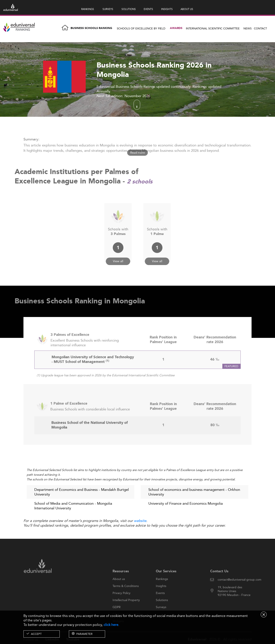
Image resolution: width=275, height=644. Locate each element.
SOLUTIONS (129, 9)
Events (160, 604)
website (140, 521)
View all (118, 255)
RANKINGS (88, 9)
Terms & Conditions (126, 597)
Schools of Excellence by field (141, 28)
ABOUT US (187, 9)
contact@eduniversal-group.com (240, 591)
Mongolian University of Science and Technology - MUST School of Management (93, 371)
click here (111, 625)
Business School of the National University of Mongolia (90, 436)
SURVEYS (108, 9)
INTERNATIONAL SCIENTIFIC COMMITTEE (213, 28)
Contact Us (219, 582)
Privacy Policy (122, 604)
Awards (176, 28)
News (247, 28)
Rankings (162, 590)
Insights (161, 597)
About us (119, 590)
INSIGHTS (167, 9)
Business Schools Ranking (91, 28)
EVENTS (148, 9)
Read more (137, 153)
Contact (260, 28)
